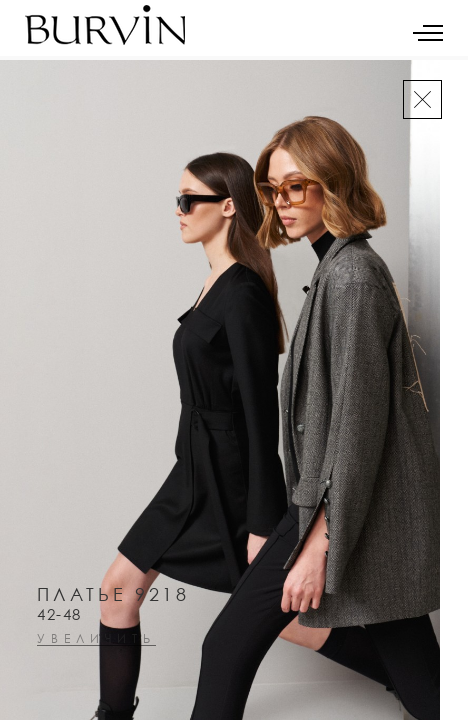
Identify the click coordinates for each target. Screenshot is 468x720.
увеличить (96, 639)
